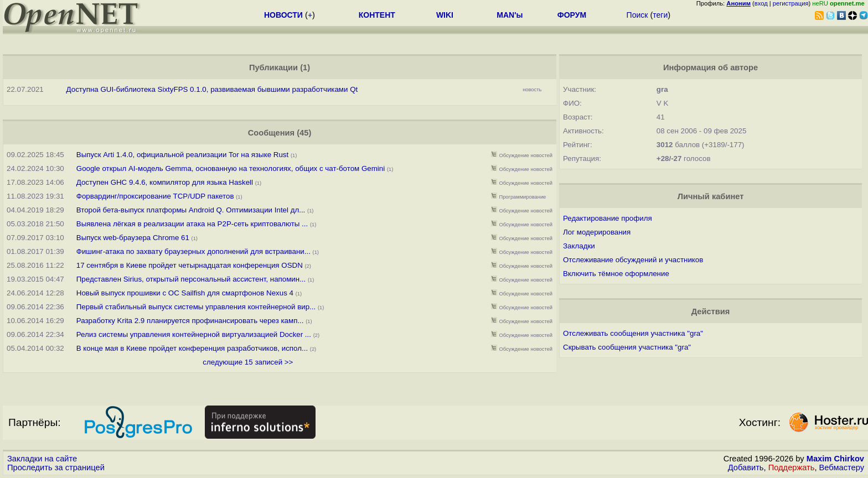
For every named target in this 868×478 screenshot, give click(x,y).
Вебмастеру (842, 467)
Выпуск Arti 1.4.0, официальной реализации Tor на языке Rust (184, 155)
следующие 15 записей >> (248, 362)
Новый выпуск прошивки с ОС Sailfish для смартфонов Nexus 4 (186, 293)
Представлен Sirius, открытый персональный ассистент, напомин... (191, 279)
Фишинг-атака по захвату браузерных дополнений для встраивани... (193, 251)
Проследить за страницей (56, 467)
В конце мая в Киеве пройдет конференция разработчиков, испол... (192, 348)
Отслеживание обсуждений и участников (633, 260)
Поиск (637, 15)
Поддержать (792, 467)
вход (761, 3)
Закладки (579, 246)
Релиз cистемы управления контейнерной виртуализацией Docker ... (194, 334)
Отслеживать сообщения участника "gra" (633, 333)
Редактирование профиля (608, 218)
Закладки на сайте (42, 459)
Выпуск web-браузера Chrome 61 (133, 238)
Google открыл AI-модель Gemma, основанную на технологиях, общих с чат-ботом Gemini (231, 168)
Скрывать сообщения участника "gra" (627, 347)
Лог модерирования (597, 232)
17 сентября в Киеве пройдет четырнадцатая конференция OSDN (190, 265)
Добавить (746, 467)
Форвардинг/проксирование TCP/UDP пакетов (156, 196)
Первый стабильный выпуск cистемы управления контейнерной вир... (196, 307)
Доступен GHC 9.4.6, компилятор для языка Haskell (165, 182)
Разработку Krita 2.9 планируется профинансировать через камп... (190, 321)
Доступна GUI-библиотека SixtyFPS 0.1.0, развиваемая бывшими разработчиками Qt (212, 89)
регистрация (791, 3)
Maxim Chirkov (835, 459)
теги (660, 15)
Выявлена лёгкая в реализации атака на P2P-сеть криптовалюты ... (192, 224)
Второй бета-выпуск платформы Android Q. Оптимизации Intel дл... (191, 210)
